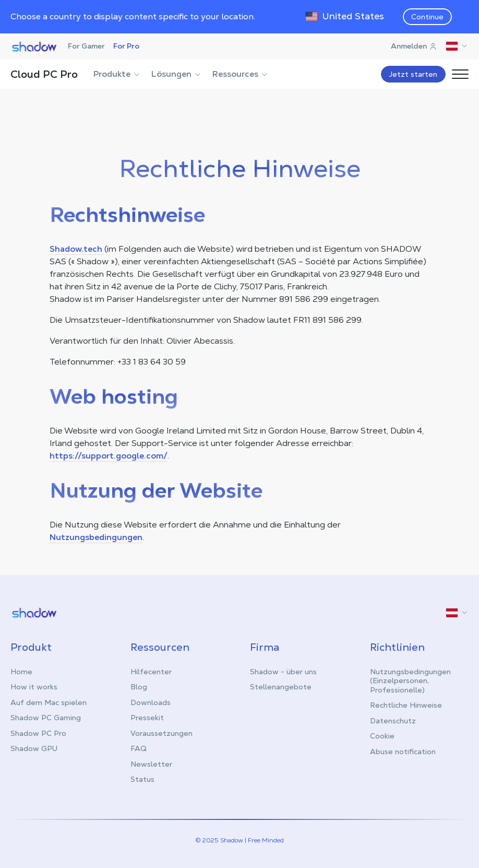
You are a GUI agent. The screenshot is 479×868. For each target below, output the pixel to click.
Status (142, 779)
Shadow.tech (76, 249)
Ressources (241, 74)
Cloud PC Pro (44, 74)
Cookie (382, 736)
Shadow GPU (34, 748)
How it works (34, 687)
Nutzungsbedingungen (96, 537)
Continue (427, 17)
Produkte (117, 74)
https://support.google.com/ (109, 456)
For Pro (126, 46)
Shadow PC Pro (38, 733)
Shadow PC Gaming (46, 718)
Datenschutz (393, 721)
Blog (139, 687)
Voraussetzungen (161, 733)
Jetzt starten (413, 74)
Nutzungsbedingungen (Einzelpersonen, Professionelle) (410, 681)
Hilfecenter (151, 672)
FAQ (139, 748)
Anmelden (414, 46)
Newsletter (151, 764)
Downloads (151, 702)
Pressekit (147, 718)
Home (21, 672)
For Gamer (86, 46)
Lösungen (177, 74)
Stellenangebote (281, 687)
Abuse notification (403, 752)
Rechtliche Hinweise (406, 705)
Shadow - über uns (283, 672)
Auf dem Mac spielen (49, 702)
